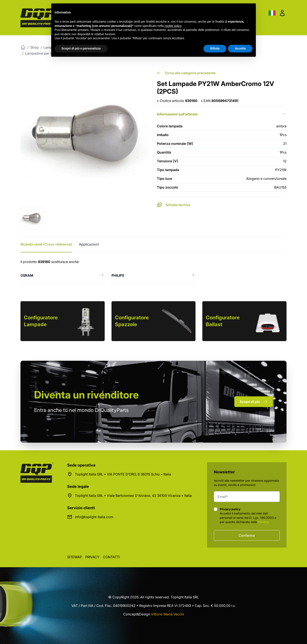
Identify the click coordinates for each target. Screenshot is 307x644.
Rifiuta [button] (215, 48)
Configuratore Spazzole (132, 321)
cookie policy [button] (173, 26)
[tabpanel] (153, 271)
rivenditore (86, 395)
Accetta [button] (240, 48)
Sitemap (75, 557)
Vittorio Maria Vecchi (167, 614)
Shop (35, 47)
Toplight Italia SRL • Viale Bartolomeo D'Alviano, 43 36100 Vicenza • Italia (133, 496)
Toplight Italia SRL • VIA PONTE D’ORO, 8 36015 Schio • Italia (123, 474)
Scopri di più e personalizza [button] (81, 48)
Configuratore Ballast (223, 321)
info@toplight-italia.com (94, 517)
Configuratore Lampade (41, 321)
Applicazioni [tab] (89, 244)
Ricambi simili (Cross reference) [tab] (46, 244)
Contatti (111, 557)
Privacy (263, 522)
